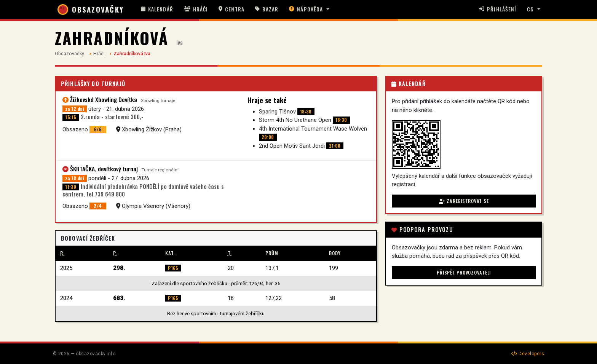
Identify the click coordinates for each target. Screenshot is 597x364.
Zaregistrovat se (464, 201)
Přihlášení (498, 9)
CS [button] (530, 9)
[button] (309, 10)
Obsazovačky (69, 53)
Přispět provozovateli (464, 272)
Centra (231, 9)
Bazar (267, 9)
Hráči (196, 9)
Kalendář (157, 9)
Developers (528, 354)
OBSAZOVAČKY (91, 10)
